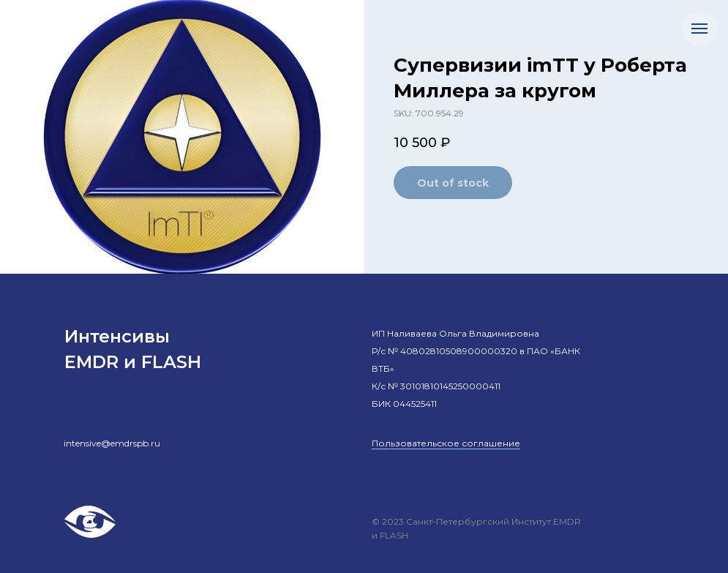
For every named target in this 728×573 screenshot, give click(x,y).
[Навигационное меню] (699, 29)
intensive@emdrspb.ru (112, 443)
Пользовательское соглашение (446, 443)
